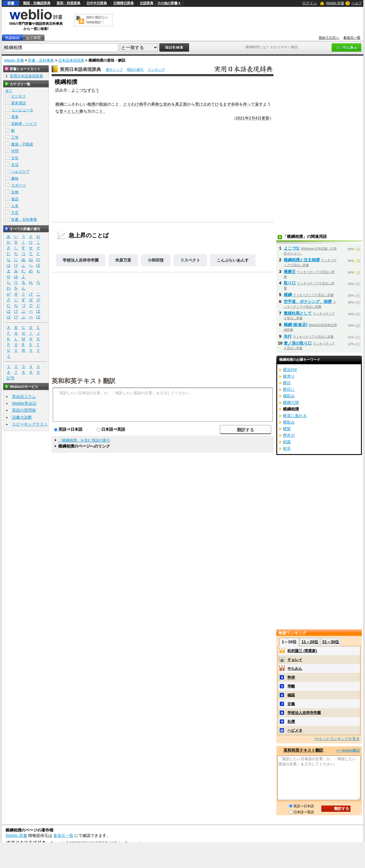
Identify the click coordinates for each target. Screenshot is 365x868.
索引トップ (114, 70)
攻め (167, 104)
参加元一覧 (352, 38)
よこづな (292, 248)
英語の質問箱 (24, 410)
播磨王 (290, 272)
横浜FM (290, 370)
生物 (15, 192)
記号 (11, 378)
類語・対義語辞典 (37, 3)
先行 (288, 336)
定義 (291, 704)
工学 (15, 137)
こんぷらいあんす (233, 260)
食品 (15, 199)
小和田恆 (156, 260)
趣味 (15, 178)
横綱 (59, 104)
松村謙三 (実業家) (302, 651)
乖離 (291, 686)
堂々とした (69, 111)
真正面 (181, 104)
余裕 (235, 104)
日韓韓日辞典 (123, 3)
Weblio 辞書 (335, 3)
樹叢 (287, 442)
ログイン (310, 3)
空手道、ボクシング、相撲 (308, 302)
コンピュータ (22, 110)
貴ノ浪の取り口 (298, 343)
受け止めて (205, 104)
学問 (15, 151)
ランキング (156, 70)
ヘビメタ (295, 730)
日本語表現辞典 (71, 60)
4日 (258, 118)
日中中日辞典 (97, 3)
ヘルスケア (20, 172)
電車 (15, 117)
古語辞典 (147, 3)
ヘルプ (357, 3)
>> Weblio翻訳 (348, 750)
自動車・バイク (24, 124)
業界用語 (19, 103)
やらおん (295, 668)
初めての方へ (329, 38)
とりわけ (131, 104)
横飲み (289, 422)
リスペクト (190, 260)
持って (249, 104)
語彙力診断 (22, 417)
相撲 (91, 104)
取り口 (290, 283)
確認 (291, 695)
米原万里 (123, 260)
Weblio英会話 (24, 403)
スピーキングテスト (30, 424)
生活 (15, 165)
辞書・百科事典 (41, 60)
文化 (15, 158)
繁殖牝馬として (298, 313)
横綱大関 (291, 402)
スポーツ (19, 185)
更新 (265, 118)
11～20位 (310, 642)
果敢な (157, 104)
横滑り (289, 376)
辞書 (11, 3)
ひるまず (223, 104)
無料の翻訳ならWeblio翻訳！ (97, 20)
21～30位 (331, 642)
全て (9, 91)
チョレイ (295, 660)
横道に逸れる (295, 416)
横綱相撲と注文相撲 (302, 260)
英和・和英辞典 (68, 3)
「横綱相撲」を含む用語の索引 (84, 440)
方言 (15, 213)
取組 (103, 104)
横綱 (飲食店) (296, 325)
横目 (287, 383)
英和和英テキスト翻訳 (84, 381)
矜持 (291, 677)
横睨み (289, 396)
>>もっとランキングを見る (337, 739)
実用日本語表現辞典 (80, 69)
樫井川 (289, 435)
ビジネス (19, 96)
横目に (289, 389)
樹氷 (287, 448)
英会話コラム (24, 396)
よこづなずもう (85, 90)
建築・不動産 (22, 144)
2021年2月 (246, 118)
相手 (143, 104)
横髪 (287, 429)
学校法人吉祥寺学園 (81, 260)
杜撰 (291, 722)
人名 (15, 206)
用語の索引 (135, 70)
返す (259, 104)
